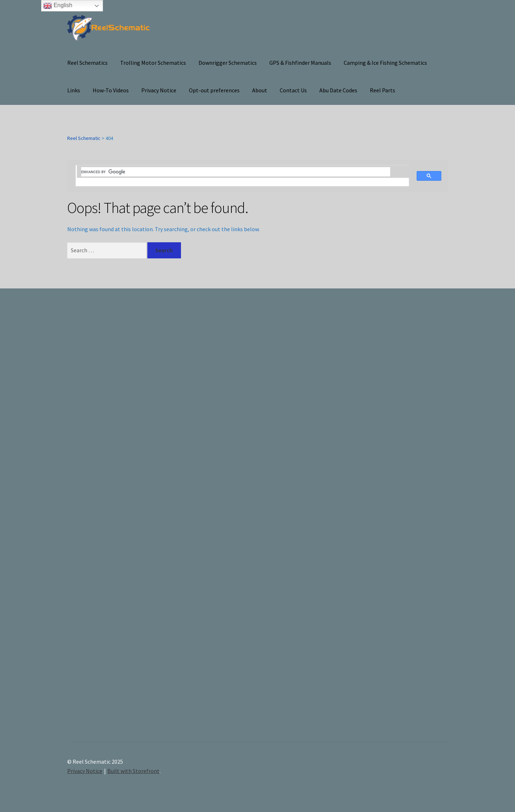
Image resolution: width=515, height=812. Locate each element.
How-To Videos (111, 90)
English (58, 6)
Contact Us (293, 90)
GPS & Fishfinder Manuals (300, 63)
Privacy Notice (159, 90)
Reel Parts (382, 90)
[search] (236, 172)
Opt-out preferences (214, 90)
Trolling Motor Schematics (153, 63)
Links (74, 90)
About (260, 90)
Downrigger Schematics (228, 63)
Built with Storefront (133, 771)
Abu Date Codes (338, 90)
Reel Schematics (87, 63)
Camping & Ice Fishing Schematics (385, 63)
